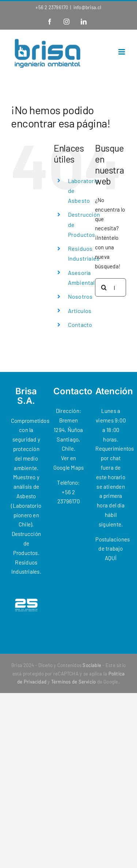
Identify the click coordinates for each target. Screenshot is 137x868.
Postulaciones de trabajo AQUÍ (113, 549)
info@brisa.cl (87, 7)
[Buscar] (104, 287)
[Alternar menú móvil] (122, 52)
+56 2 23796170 (52, 7)
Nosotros (80, 296)
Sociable (92, 665)
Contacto (80, 325)
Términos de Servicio (74, 682)
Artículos (80, 311)
